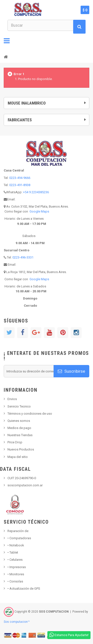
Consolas (15, 581)
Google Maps (39, 211)
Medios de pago (19, 428)
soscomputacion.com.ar (25, 485)
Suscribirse (71, 371)
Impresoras (17, 567)
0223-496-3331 (23, 257)
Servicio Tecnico (19, 406)
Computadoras (19, 538)
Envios (12, 399)
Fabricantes (20, 120)
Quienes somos (19, 421)
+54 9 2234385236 (36, 192)
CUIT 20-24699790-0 (22, 478)
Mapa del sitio (18, 457)
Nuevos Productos (21, 449)
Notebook (16, 545)
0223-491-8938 (20, 185)
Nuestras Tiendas (20, 435)
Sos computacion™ (17, 622)
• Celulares (15, 560)
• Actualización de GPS (24, 589)
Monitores (16, 574)
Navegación (7, 41)
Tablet (13, 552)
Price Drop (15, 442)
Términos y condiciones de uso (30, 414)
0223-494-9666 (20, 178)
